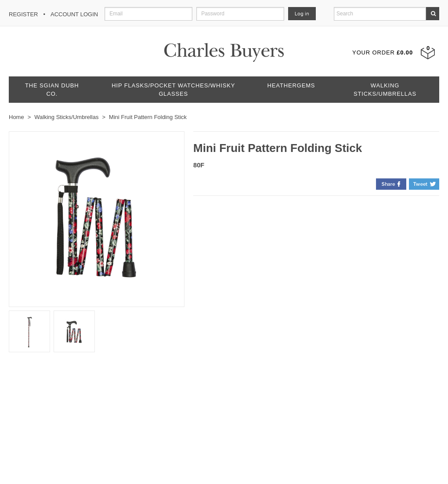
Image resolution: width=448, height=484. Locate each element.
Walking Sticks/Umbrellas (385, 90)
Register (23, 14)
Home (16, 117)
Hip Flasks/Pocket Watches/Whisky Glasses (173, 90)
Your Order (383, 52)
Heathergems (291, 85)
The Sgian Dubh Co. (52, 90)
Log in (302, 14)
